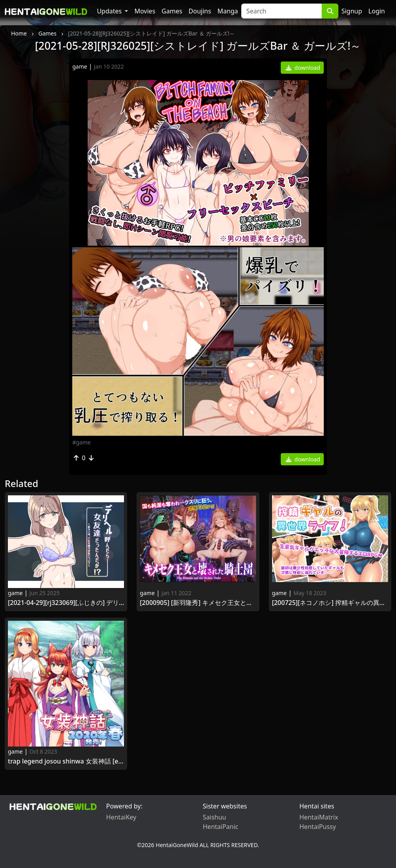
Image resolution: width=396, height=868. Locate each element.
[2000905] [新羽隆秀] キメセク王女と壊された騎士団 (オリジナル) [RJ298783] (198, 603)
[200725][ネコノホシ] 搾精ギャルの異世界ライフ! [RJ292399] (330, 603)
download (303, 68)
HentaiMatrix (319, 817)
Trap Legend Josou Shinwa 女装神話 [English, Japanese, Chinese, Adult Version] (66, 761)
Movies (145, 11)
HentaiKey (121, 817)
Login (377, 11)
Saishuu (215, 817)
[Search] (282, 11)
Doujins (200, 11)
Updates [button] (110, 11)
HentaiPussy (318, 827)
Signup (352, 11)
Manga (228, 11)
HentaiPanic (221, 827)
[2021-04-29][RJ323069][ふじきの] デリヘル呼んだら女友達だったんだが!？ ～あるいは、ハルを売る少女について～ (66, 603)
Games (172, 11)
